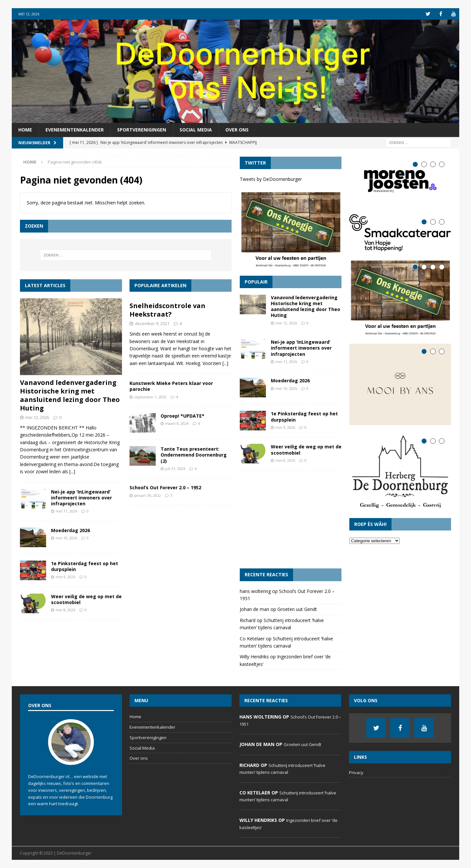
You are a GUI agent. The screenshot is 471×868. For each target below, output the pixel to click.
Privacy (356, 773)
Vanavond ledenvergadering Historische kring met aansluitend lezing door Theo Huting (70, 395)
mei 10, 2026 (66, 538)
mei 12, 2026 (37, 417)
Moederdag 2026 (70, 530)
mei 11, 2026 (66, 511)
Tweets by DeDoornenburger (271, 179)
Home (25, 130)
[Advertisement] (291, 519)
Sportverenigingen (142, 130)
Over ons (237, 130)
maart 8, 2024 (177, 423)
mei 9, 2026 (65, 577)
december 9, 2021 (152, 323)
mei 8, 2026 (65, 610)
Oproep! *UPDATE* (183, 416)
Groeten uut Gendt (297, 609)
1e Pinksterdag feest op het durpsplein (85, 566)
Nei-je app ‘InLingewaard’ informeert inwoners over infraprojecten (81, 498)
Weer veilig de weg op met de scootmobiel (86, 599)
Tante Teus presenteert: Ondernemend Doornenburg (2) (194, 455)
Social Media (196, 130)
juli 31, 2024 (175, 469)
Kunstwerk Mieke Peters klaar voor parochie (171, 386)
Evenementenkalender (75, 130)
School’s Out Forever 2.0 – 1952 (165, 487)
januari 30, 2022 (148, 495)
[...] (72, 471)
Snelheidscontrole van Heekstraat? (167, 310)
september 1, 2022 (150, 397)
